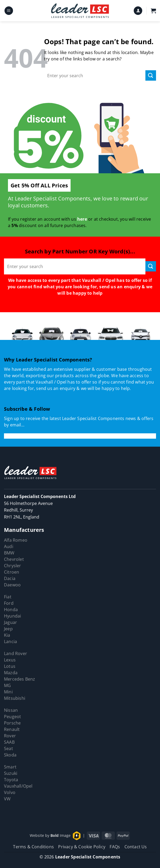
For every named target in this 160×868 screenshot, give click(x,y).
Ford (9, 603)
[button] (9, 11)
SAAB (9, 742)
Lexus (10, 660)
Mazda (11, 673)
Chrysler (13, 566)
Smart (10, 767)
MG (7, 685)
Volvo (10, 792)
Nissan (11, 710)
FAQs (115, 847)
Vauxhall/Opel (18, 786)
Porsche (12, 723)
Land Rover (16, 653)
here (82, 219)
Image (60, 835)
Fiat (8, 597)
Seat (8, 748)
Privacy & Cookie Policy (82, 847)
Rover (10, 736)
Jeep (8, 629)
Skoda (10, 755)
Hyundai (12, 616)
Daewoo (12, 585)
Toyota (11, 780)
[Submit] (151, 75)
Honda (11, 610)
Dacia (10, 578)
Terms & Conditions (33, 847)
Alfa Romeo (16, 540)
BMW (9, 553)
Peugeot (12, 717)
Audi (9, 546)
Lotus (10, 666)
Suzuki (11, 773)
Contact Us (136, 847)
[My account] (138, 11)
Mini (8, 692)
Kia (7, 635)
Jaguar (10, 622)
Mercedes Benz (20, 679)
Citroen (12, 572)
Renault (12, 729)
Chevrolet (14, 559)
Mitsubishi (15, 698)
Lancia (10, 641)
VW (7, 799)
